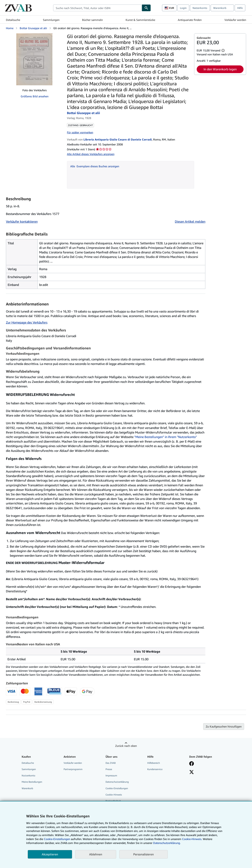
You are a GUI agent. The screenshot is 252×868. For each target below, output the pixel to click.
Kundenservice (155, 769)
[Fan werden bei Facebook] (192, 764)
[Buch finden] (146, 8)
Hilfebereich (154, 763)
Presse (109, 769)
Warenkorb (27, 788)
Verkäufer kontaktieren (22, 221)
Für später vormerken (80, 132)
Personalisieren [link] (144, 854)
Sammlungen (51, 20)
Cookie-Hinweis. (192, 839)
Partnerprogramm (73, 769)
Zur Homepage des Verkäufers (27, 322)
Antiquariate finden (190, 20)
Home (10, 28)
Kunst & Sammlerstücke (140, 20)
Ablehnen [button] (96, 854)
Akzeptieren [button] (50, 854)
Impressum (111, 775)
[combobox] (97, 8)
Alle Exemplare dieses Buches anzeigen (95, 166)
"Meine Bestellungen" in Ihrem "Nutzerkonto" (166, 437)
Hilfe (240, 8)
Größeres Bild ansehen (35, 96)
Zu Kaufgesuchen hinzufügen (224, 726)
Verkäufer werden (235, 20)
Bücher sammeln (92, 20)
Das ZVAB (111, 763)
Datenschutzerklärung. (167, 843)
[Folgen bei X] (192, 772)
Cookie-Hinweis (114, 795)
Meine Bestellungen (32, 782)
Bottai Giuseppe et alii (33, 28)
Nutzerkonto (200, 8)
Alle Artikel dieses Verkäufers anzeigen (91, 154)
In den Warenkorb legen (220, 69)
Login (183, 8)
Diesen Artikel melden (190, 221)
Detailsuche (13, 20)
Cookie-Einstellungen (57, 839)
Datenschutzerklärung (117, 782)
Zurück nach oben (126, 746)
